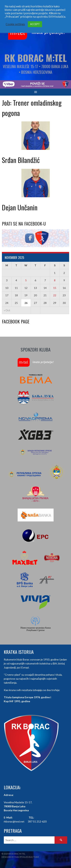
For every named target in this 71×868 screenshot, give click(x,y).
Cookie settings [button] (15, 24)
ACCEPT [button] (35, 24)
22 (55, 295)
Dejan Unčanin (20, 207)
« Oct (7, 310)
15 (55, 288)
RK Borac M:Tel (35, 58)
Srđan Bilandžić (21, 160)
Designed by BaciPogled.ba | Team (20, 857)
